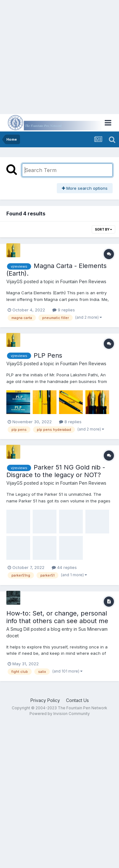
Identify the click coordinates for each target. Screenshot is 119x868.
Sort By (103, 229)
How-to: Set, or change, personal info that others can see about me (57, 617)
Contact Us (77, 700)
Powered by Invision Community (60, 714)
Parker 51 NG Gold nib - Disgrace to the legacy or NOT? (56, 471)
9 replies (64, 310)
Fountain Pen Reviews (83, 281)
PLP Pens (48, 355)
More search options (85, 188)
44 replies (64, 567)
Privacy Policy (45, 700)
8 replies (70, 422)
